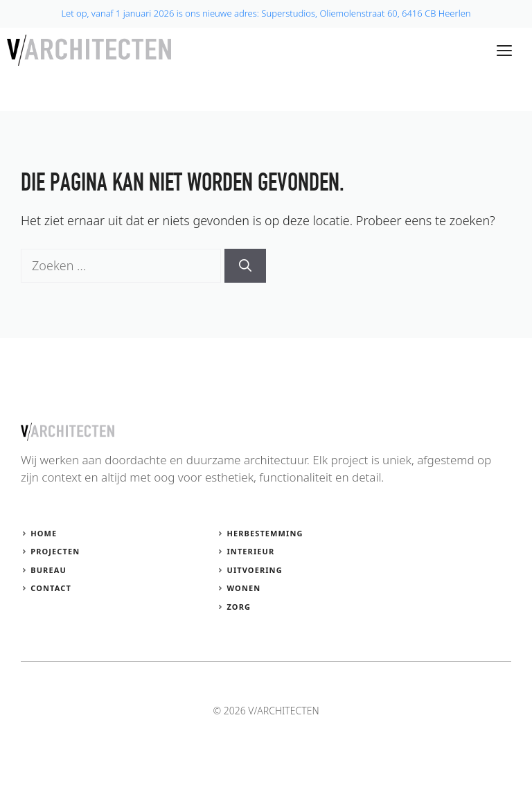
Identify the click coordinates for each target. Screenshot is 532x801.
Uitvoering (254, 570)
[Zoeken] (245, 266)
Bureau (48, 570)
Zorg (239, 607)
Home (44, 533)
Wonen (243, 588)
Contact (51, 588)
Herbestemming (265, 533)
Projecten (55, 551)
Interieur (250, 551)
